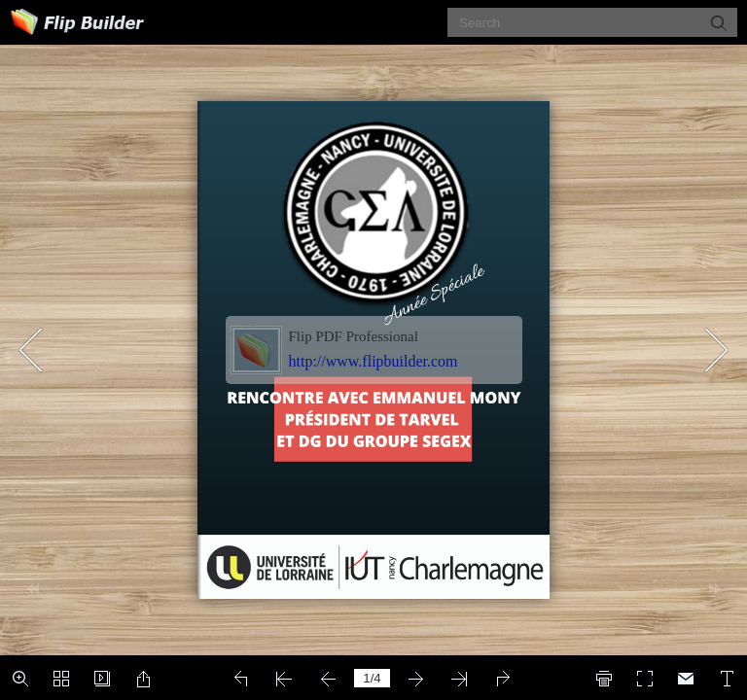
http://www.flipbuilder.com (373, 361)
